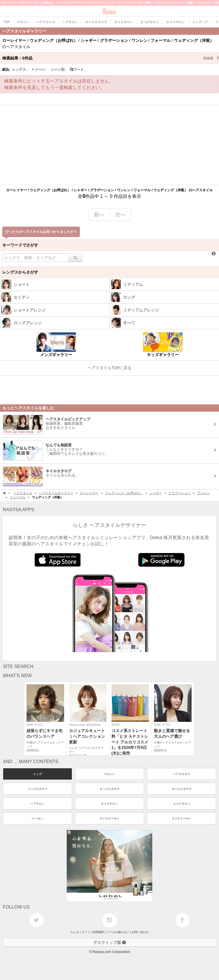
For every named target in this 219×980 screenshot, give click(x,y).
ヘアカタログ (182, 774)
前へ (99, 215)
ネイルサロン (109, 804)
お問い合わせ (140, 932)
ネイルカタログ (182, 789)
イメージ (39, 69)
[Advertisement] (109, 145)
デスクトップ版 (109, 942)
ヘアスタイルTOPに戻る (110, 368)
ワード (78, 69)
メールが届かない (118, 932)
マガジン (109, 774)
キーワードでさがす (20, 245)
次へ (120, 215)
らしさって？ (79, 932)
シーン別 (58, 69)
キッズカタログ (109, 789)
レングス (20, 69)
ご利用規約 (97, 932)
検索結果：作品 (111, 58)
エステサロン (182, 804)
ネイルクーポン (109, 818)
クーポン (37, 818)
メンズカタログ (37, 789)
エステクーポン (182, 818)
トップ (37, 774)
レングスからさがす (20, 272)
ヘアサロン (37, 804)
